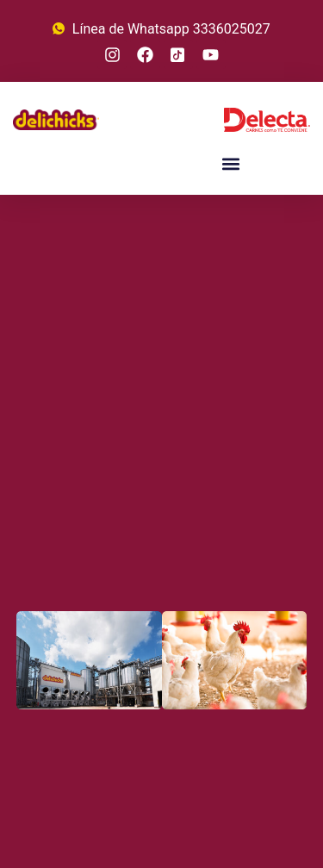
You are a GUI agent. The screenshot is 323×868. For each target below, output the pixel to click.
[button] (230, 163)
